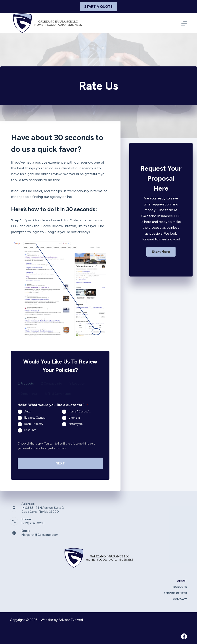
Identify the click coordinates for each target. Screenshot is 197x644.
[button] (161, 252)
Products (179, 586)
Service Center (175, 592)
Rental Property (34, 424)
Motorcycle (76, 424)
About (182, 580)
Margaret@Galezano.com (40, 534)
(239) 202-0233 (33, 522)
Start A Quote (98, 7)
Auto (27, 411)
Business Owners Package (38, 418)
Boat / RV (30, 430)
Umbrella (74, 418)
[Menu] (184, 23)
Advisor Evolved (71, 619)
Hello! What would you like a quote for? (53, 405)
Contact (180, 599)
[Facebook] (184, 635)
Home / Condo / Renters (82, 411)
